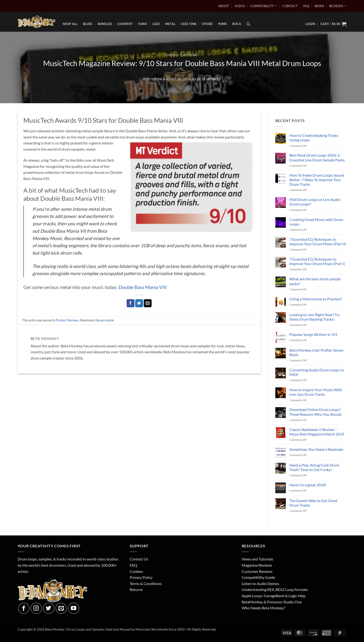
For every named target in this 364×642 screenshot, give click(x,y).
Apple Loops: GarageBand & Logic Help (274, 596)
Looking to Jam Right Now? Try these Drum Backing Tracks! (315, 317)
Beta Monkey (209, 79)
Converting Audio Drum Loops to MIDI (317, 372)
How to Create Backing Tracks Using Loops (314, 138)
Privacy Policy (141, 577)
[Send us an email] (61, 608)
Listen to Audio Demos (260, 583)
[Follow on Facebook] (24, 608)
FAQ (306, 6)
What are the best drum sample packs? (315, 281)
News (319, 6)
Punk (223, 24)
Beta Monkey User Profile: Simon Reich (316, 352)
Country (125, 24)
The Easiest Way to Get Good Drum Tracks (313, 503)
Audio (240, 6)
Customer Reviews (257, 571)
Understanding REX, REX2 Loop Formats (275, 589)
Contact (290, 6)
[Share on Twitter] (139, 303)
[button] (333, 24)
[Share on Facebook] (131, 303)
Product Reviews (182, 55)
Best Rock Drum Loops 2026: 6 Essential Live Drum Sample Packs (317, 157)
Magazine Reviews (257, 565)
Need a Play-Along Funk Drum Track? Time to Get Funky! (314, 467)
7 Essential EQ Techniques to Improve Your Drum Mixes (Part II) (318, 241)
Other (207, 24)
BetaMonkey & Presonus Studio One (272, 602)
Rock (237, 24)
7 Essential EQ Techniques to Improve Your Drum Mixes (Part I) (317, 261)
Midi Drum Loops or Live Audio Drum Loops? (315, 202)
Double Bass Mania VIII (143, 287)
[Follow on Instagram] (36, 608)
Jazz (156, 24)
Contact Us (139, 559)
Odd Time (189, 24)
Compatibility (264, 6)
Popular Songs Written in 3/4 (313, 334)
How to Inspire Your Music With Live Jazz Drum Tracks (316, 392)
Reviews (338, 6)
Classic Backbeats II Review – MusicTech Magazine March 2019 (317, 432)
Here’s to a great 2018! (308, 485)
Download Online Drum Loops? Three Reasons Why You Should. (316, 412)
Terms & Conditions (146, 583)
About (224, 6)
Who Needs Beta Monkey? (263, 608)
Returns (136, 589)
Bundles (105, 24)
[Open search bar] (248, 24)
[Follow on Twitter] (49, 608)
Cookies (136, 571)
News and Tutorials (257, 559)
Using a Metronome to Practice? (316, 299)
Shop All (70, 24)
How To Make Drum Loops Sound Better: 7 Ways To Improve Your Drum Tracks (317, 180)
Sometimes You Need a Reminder (316, 449)
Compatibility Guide (258, 577)
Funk (143, 24)
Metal (170, 24)
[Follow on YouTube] (74, 608)
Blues (88, 24)
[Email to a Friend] (148, 303)
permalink (107, 320)
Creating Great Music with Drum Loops (316, 222)
